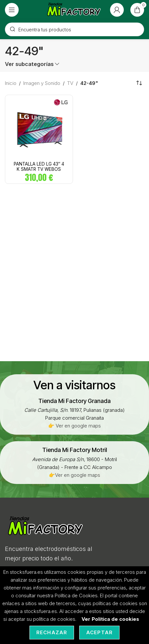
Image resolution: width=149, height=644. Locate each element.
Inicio (11, 83)
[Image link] (46, 526)
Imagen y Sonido (42, 83)
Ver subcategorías (29, 64)
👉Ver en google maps (74, 475)
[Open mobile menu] (12, 10)
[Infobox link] (74, 401)
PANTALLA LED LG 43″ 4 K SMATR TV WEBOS (39, 167)
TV (70, 83)
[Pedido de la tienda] (139, 83)
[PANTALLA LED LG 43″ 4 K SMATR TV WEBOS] (39, 129)
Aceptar (99, 632)
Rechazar (52, 632)
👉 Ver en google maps (74, 426)
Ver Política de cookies (110, 619)
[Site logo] (74, 9)
